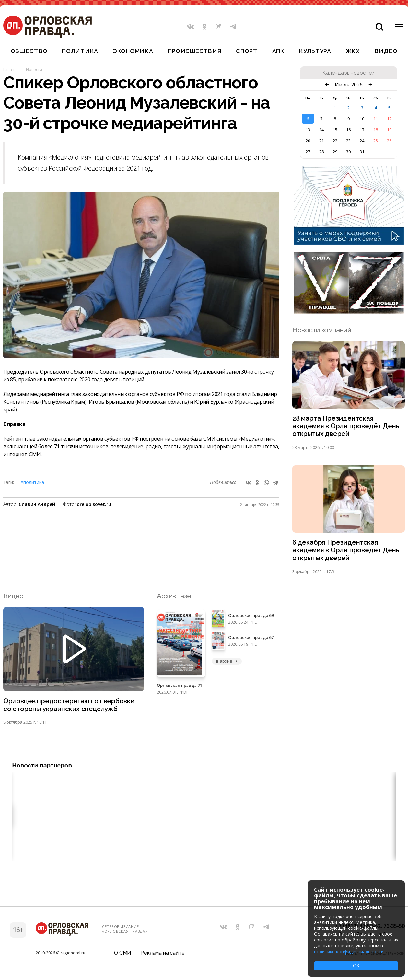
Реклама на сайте (162, 956)
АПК (278, 51)
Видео (386, 51)
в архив (227, 663)
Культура (315, 51)
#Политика (32, 482)
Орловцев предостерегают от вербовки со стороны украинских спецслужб (70, 707)
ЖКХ (353, 51)
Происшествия (195, 51)
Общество (29, 51)
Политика (80, 51)
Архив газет (176, 598)
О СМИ (123, 956)
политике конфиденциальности (349, 952)
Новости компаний (322, 330)
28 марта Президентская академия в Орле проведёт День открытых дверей (346, 427)
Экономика (133, 51)
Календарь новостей (349, 73)
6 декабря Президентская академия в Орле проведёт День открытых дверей (346, 552)
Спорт (247, 51)
